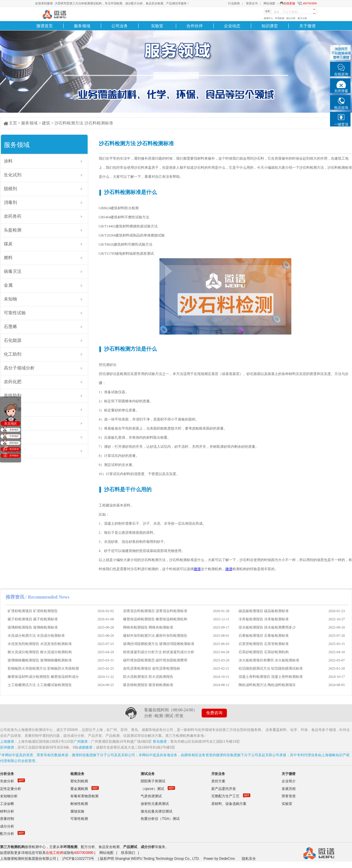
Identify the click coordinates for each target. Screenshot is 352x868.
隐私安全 (249, 859)
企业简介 (289, 781)
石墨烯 (10, 327)
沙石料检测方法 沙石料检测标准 (84, 123)
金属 (8, 285)
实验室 (157, 26)
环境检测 (280, 18)
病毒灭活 (13, 271)
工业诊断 (7, 804)
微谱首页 (45, 26)
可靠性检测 (79, 819)
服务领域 (82, 26)
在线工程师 (55, 853)
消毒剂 (10, 202)
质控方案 (218, 781)
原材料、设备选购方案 (229, 804)
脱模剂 (10, 189)
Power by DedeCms (219, 859)
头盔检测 (13, 230)
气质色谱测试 (151, 796)
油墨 (8, 423)
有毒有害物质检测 (84, 796)
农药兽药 (13, 216)
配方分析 (302, 18)
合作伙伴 (195, 26)
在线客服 (289, 3)
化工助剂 (13, 354)
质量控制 (7, 819)
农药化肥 (13, 382)
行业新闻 (234, 3)
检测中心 (268, 18)
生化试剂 (13, 175)
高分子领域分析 (19, 368)
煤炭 (8, 244)
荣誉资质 (289, 796)
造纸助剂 (13, 396)
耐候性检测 (79, 804)
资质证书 (252, 3)
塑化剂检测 (79, 781)
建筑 (46, 123)
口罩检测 (13, 409)
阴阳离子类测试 (153, 781)
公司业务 (120, 26)
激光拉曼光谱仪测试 (157, 811)
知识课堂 (270, 26)
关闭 (18, 399)
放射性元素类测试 (155, 804)
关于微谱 (307, 26)
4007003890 (310, 3)
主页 (13, 123)
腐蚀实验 (77, 811)
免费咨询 (214, 713)
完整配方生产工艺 (225, 796)
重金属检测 (79, 789)
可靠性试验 (15, 313)
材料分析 (7, 811)
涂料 (8, 161)
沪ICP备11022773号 (78, 859)
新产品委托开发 (224, 789)
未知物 (10, 299)
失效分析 (7, 781)
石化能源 (13, 340)
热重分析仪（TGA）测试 (160, 819)
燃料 (8, 258)
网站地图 (269, 3)
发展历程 (289, 789)
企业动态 (232, 26)
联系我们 (128, 853)
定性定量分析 (11, 789)
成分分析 (291, 18)
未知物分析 (9, 796)
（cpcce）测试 (152, 789)
